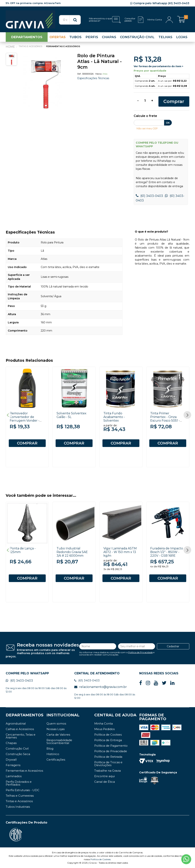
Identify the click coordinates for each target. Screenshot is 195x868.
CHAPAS (109, 37)
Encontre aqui (104, 776)
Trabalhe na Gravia (107, 771)
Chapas (11, 743)
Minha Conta (103, 723)
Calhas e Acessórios (20, 729)
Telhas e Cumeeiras (20, 796)
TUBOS (75, 37)
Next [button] (187, 415)
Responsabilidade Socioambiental (59, 742)
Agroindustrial (16, 723)
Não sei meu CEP (147, 128)
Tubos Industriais (18, 807)
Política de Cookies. (101, 859)
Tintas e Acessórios (19, 801)
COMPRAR (27, 443)
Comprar (174, 101)
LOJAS (182, 37)
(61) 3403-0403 (149, 196)
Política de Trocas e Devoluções (108, 764)
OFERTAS (58, 37)
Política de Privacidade (140, 652)
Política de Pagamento (111, 746)
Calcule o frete (145, 116)
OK (168, 123)
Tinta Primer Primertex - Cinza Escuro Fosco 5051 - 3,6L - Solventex (165, 419)
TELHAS (165, 37)
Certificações (56, 760)
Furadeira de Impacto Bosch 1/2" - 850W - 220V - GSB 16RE (167, 552)
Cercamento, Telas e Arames (21, 736)
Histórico (53, 754)
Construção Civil (17, 748)
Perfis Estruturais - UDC (23, 790)
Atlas (105, 74)
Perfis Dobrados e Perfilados (19, 783)
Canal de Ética (105, 782)
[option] (45, 82)
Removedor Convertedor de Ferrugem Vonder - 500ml (25, 419)
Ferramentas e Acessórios (24, 771)
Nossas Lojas (56, 729)
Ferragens (13, 765)
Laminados (14, 776)
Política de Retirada (108, 757)
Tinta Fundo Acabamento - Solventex (114, 417)
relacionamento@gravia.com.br (101, 687)
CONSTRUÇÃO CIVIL (137, 37)
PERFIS (92, 37)
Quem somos (56, 723)
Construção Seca (18, 754)
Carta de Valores (58, 735)
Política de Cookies (108, 735)
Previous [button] (8, 415)
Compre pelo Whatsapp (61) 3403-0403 (160, 3)
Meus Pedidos (104, 729)
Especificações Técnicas (93, 78)
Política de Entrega (108, 740)
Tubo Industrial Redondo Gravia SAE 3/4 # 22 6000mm (72, 552)
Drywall (11, 760)
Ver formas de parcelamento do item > (158, 66)
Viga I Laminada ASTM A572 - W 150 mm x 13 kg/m (120, 552)
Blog (50, 748)
